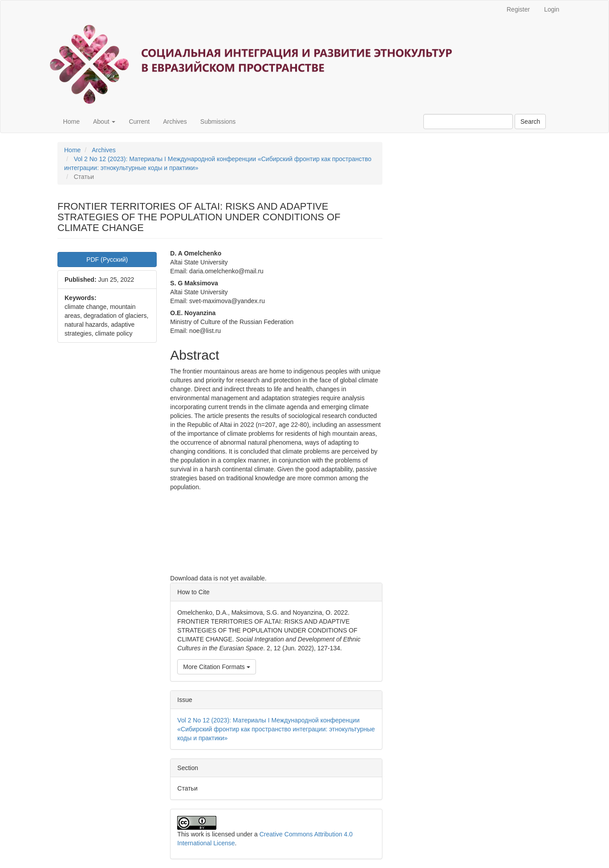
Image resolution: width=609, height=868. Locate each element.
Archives (175, 122)
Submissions (218, 122)
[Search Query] (468, 122)
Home (71, 122)
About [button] (104, 122)
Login (552, 9)
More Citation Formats (216, 667)
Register (518, 9)
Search (530, 122)
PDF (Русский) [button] (107, 260)
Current (139, 122)
